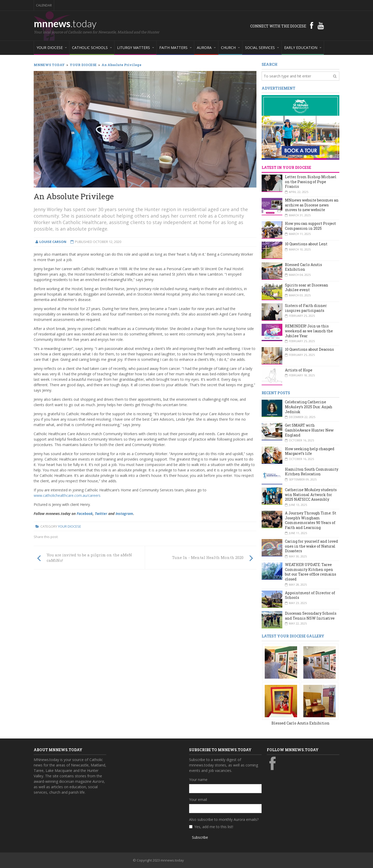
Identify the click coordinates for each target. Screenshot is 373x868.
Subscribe (200, 837)
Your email (198, 799)
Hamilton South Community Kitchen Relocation (312, 472)
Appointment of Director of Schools (310, 595)
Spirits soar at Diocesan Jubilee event (307, 288)
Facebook (85, 514)
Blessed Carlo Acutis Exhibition (303, 267)
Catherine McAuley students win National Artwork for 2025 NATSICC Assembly (311, 494)
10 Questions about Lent (306, 244)
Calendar (44, 5)
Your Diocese (70, 526)
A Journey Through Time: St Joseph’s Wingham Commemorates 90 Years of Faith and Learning (311, 520)
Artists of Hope (299, 370)
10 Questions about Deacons (309, 349)
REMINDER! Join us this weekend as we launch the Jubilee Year (309, 331)
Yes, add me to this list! (214, 827)
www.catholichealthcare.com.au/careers (67, 495)
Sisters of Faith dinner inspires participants (306, 308)
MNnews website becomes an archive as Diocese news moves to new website (312, 205)
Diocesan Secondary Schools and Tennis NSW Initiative (311, 616)
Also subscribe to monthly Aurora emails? (224, 819)
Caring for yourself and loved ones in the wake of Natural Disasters (311, 546)
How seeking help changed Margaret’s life (310, 451)
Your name (198, 780)
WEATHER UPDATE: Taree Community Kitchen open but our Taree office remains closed (311, 572)
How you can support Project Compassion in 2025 (310, 226)
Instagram (124, 514)
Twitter (101, 514)
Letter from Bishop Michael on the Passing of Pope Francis (311, 182)
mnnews (65, 23)
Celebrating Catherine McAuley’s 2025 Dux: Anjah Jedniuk (309, 407)
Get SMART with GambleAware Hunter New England (309, 430)
